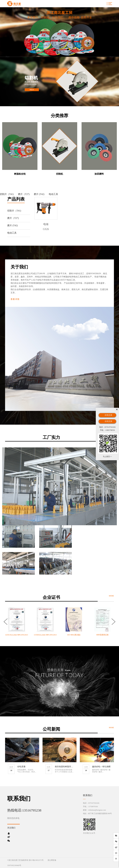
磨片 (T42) (39, 194)
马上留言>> (107, 456)
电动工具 (53, 194)
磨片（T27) (24, 194)
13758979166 (93, 807)
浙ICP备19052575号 (36, 860)
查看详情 (15, 299)
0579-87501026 (94, 803)
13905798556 (110, 430)
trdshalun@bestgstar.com (97, 810)
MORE (111, 596)
